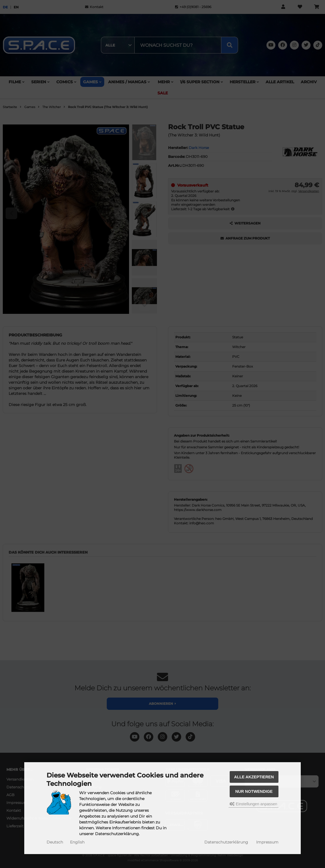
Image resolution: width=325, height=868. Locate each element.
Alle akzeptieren (254, 777)
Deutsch (55, 842)
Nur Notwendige (254, 791)
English (77, 842)
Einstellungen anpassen (254, 804)
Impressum (267, 842)
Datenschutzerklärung (226, 842)
